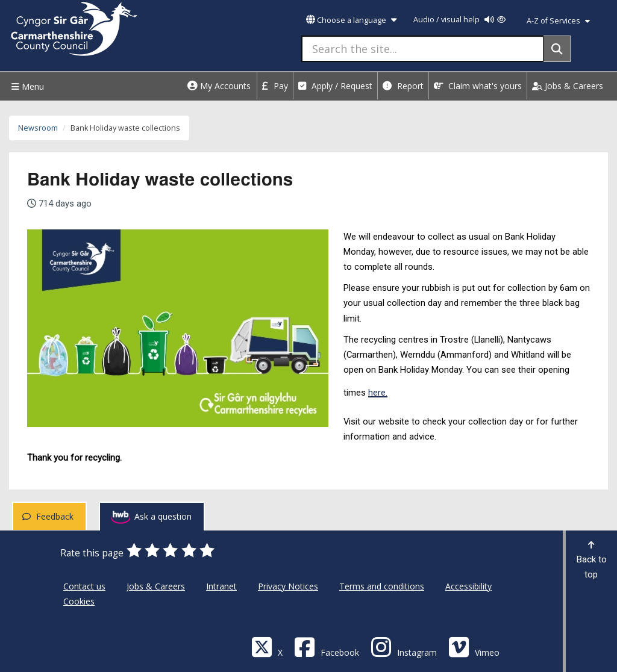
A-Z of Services (558, 21)
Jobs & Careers (568, 86)
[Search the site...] (423, 49)
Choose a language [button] (351, 20)
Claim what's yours (478, 86)
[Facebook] (327, 646)
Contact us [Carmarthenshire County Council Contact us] (84, 586)
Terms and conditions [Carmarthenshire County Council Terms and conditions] (382, 586)
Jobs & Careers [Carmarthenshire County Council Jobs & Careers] (156, 586)
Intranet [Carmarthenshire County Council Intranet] (221, 586)
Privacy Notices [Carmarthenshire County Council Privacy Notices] (288, 586)
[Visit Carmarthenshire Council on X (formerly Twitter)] (267, 646)
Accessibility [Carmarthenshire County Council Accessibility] (468, 586)
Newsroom (38, 128)
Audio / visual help (459, 20)
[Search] (557, 49)
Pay (275, 86)
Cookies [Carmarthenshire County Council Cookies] (79, 601)
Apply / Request (335, 86)
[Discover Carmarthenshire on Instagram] (404, 646)
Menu (26, 86)
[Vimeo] (474, 646)
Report (403, 86)
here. (378, 393)
